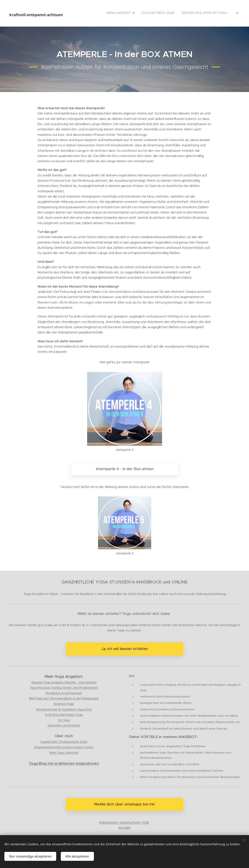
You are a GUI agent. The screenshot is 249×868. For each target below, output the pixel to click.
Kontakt (124, 828)
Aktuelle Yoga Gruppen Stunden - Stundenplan (64, 683)
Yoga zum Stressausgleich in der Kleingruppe (67, 698)
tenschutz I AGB (137, 822)
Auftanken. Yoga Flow (76, 710)
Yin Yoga (64, 720)
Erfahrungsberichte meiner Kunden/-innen (64, 747)
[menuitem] (211, 13)
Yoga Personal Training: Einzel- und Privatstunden (64, 688)
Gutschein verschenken (64, 726)
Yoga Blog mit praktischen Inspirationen (64, 764)
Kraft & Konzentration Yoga (64, 715)
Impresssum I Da (112, 822)
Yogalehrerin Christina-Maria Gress (64, 742)
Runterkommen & (48, 710)
